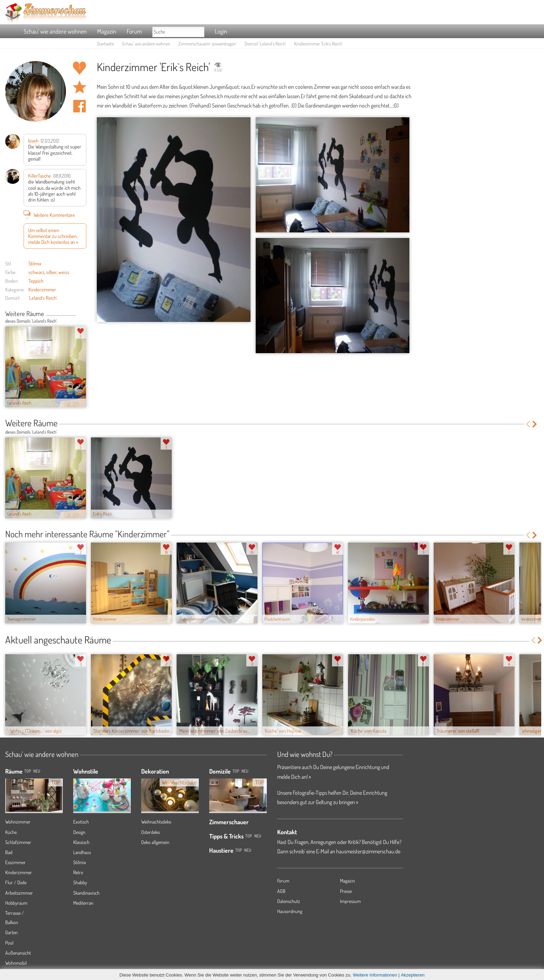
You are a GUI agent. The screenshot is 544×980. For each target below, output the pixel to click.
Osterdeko (151, 832)
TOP (28, 771)
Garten (11, 932)
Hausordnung (290, 911)
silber (51, 272)
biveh (33, 140)
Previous (79, 314)
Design (79, 832)
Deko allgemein (155, 842)
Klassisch (81, 842)
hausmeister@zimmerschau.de (368, 851)
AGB (281, 891)
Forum (134, 31)
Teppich (36, 281)
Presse (346, 891)
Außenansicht (18, 953)
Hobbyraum (16, 903)
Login (221, 31)
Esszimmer (15, 862)
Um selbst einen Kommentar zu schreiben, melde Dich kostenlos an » (53, 236)
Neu (245, 771)
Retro (78, 872)
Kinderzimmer (42, 289)
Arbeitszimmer (19, 893)
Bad (9, 852)
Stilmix (35, 263)
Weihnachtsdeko (156, 822)
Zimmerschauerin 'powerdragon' (207, 44)
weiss (64, 272)
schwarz (36, 272)
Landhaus (82, 852)
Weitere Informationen (375, 975)
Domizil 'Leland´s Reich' (265, 44)
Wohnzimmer (18, 822)
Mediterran (83, 903)
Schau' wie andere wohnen (55, 31)
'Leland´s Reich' (43, 298)
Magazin (107, 31)
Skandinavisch (86, 893)
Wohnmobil (16, 963)
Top (236, 771)
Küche (11, 832)
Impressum (350, 901)
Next (84, 314)
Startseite (105, 44)
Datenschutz (289, 901)
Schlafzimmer (18, 842)
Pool (9, 943)
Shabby (80, 882)
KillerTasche (40, 176)
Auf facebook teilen (79, 106)
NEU (37, 771)
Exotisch (81, 822)
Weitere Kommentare (49, 215)
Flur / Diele (16, 882)
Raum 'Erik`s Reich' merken (79, 87)
